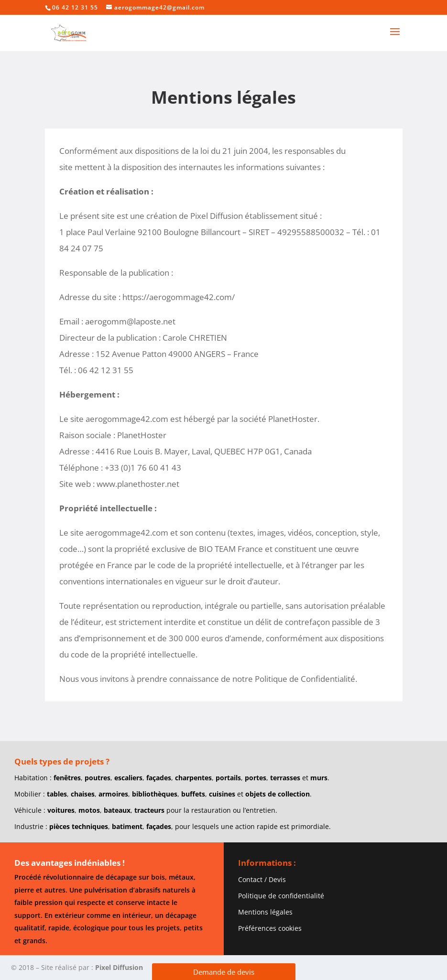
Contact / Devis (262, 879)
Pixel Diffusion (119, 967)
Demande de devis (224, 972)
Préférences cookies (270, 928)
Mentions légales (265, 912)
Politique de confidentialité (281, 896)
